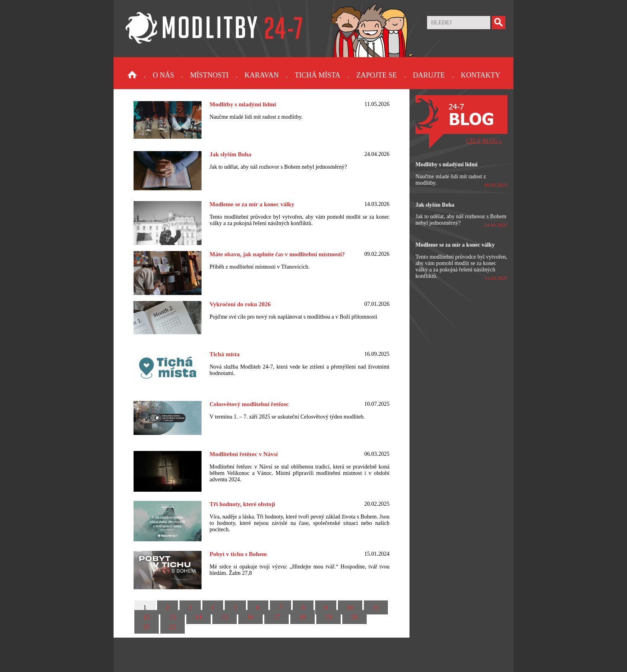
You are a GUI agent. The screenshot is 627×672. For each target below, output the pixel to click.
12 (147, 617)
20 (354, 617)
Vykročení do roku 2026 (240, 304)
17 (277, 617)
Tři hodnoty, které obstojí (242, 504)
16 (251, 617)
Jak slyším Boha (230, 154)
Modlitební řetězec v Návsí (244, 454)
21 (147, 627)
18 (303, 617)
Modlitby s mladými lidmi (243, 104)
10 (350, 607)
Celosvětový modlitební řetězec (249, 404)
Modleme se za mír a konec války (252, 204)
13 (173, 617)
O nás (164, 75)
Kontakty (480, 75)
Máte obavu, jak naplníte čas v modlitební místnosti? (277, 254)
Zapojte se (377, 75)
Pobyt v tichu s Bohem (238, 554)
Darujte (429, 75)
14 (199, 617)
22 (173, 627)
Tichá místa (317, 75)
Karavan (262, 75)
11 (376, 607)
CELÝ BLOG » (484, 141)
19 (328, 617)
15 (225, 617)
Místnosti (210, 75)
